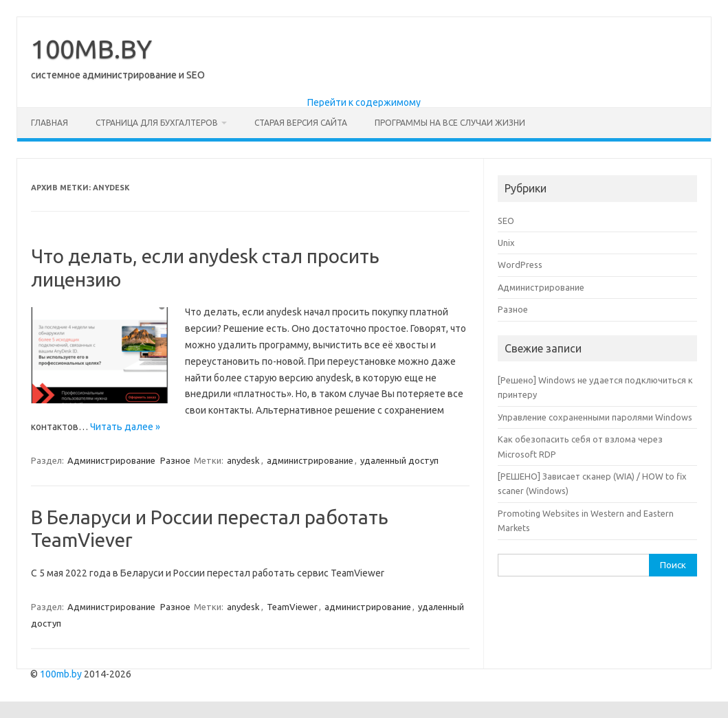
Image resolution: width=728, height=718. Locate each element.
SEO (506, 221)
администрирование (310, 460)
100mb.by (61, 674)
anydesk (243, 460)
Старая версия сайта (301, 123)
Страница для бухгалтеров (157, 123)
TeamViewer (292, 607)
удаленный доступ (399, 460)
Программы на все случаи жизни (450, 123)
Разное (175, 460)
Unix (506, 243)
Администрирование (111, 460)
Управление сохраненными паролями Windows (595, 417)
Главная (49, 123)
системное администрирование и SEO (118, 75)
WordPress (520, 265)
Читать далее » (125, 427)
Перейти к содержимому (364, 102)
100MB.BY (91, 49)
